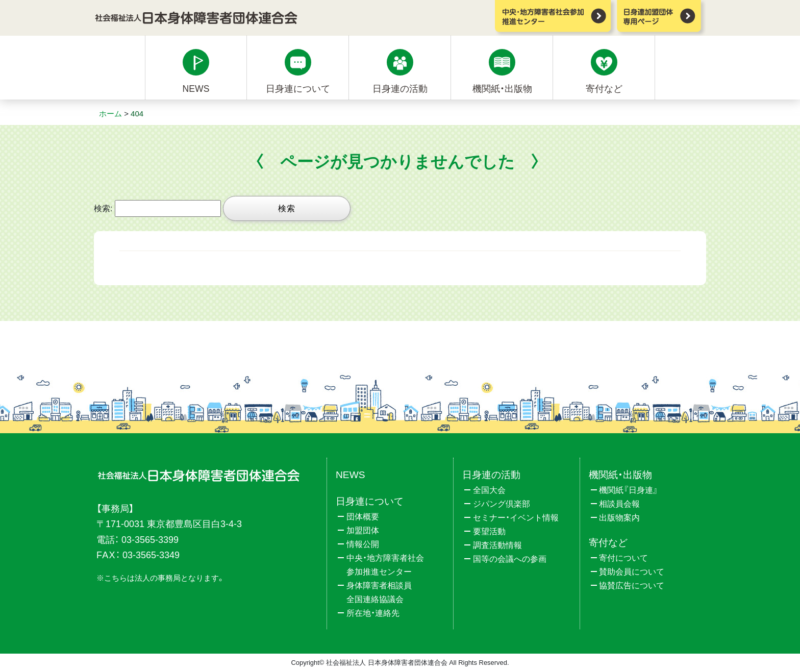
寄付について (623, 558)
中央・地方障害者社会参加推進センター (385, 565)
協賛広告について (632, 586)
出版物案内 (619, 518)
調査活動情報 (497, 545)
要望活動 (489, 531)
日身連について (298, 89)
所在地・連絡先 (373, 613)
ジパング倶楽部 (502, 504)
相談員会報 (619, 504)
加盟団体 (363, 530)
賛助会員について (632, 572)
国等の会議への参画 (510, 559)
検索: (103, 208)
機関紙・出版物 (502, 89)
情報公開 (363, 544)
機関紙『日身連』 (629, 490)
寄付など (604, 89)
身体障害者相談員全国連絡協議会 (379, 592)
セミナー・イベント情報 (516, 518)
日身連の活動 (400, 89)
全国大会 (489, 490)
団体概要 (363, 517)
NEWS (196, 89)
